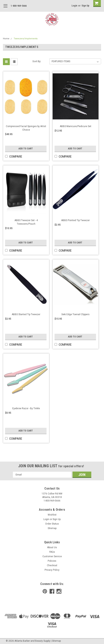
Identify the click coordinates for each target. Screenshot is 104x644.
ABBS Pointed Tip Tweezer (75, 220)
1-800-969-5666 (19, 6)
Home (6, 39)
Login (74, 6)
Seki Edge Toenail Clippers (75, 314)
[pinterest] (45, 591)
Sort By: (37, 61)
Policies (52, 561)
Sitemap (52, 528)
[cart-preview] (96, 3)
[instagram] (59, 591)
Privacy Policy (52, 570)
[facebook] (52, 591)
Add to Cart (26, 149)
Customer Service (52, 556)
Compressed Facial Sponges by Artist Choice (26, 128)
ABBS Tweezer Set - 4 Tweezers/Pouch (26, 222)
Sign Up (85, 6)
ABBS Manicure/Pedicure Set (76, 126)
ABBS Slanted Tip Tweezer (26, 314)
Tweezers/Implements (26, 39)
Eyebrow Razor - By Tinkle (26, 408)
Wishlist (52, 515)
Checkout (52, 565)
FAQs (52, 552)
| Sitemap (56, 641)
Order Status (52, 524)
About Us (52, 547)
